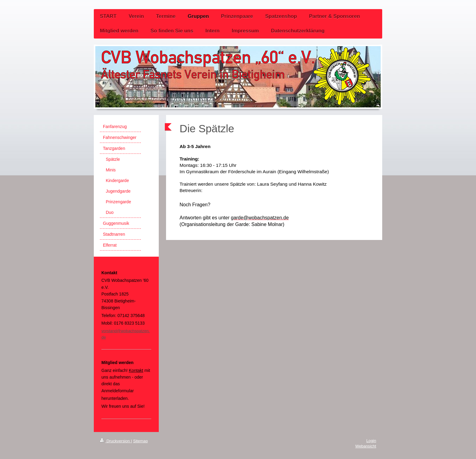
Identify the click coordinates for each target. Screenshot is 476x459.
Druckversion (115, 441)
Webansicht (366, 446)
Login (371, 441)
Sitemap (140, 441)
